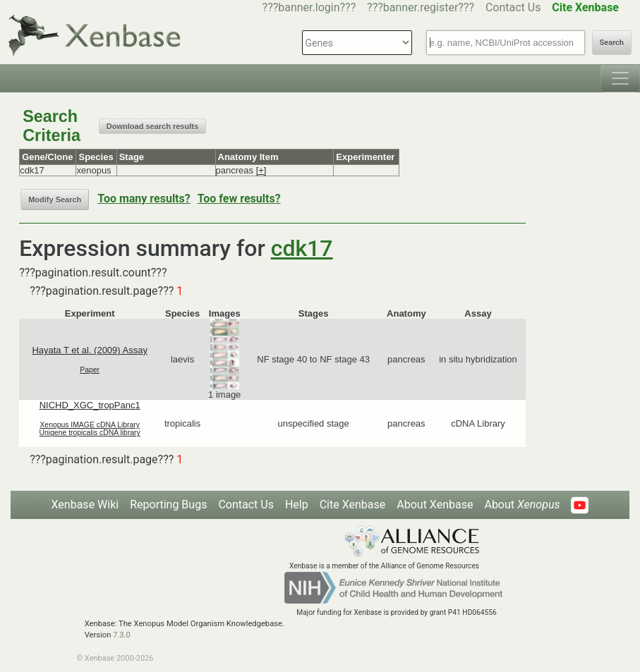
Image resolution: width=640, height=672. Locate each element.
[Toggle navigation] (620, 78)
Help (297, 505)
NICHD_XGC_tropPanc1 (90, 405)
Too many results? (144, 198)
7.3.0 (122, 635)
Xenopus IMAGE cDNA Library (90, 425)
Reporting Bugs (168, 505)
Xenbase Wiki (85, 505)
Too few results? (239, 198)
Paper (90, 370)
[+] (261, 170)
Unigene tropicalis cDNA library (90, 433)
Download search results (152, 126)
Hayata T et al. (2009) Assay (90, 350)
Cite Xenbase (353, 505)
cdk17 (302, 248)
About (522, 505)
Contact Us (513, 7)
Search (612, 43)
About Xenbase (435, 505)
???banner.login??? (309, 7)
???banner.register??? (421, 7)
